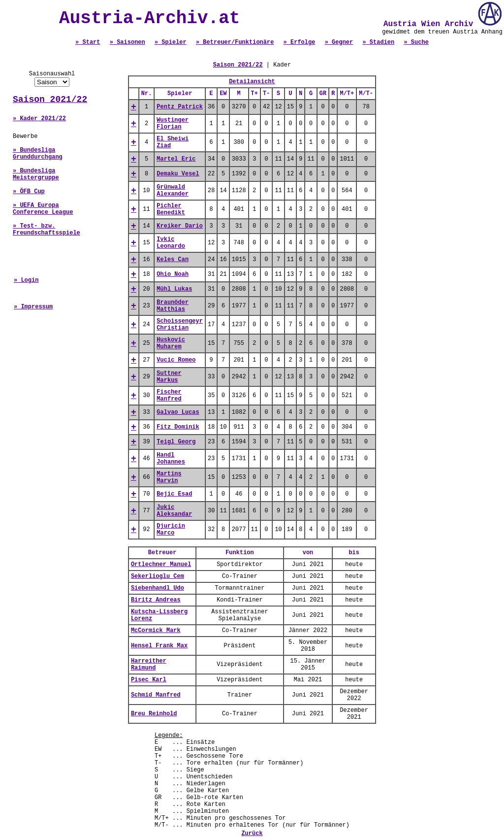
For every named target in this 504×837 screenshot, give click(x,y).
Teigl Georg (176, 442)
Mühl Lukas (174, 289)
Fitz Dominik (178, 427)
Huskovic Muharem (171, 343)
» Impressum (33, 307)
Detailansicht (252, 82)
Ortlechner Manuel (161, 565)
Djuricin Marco (171, 530)
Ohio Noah (173, 274)
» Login (26, 280)
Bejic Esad (174, 494)
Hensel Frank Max (159, 646)
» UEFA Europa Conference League (43, 209)
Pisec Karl (149, 680)
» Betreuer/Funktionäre (235, 42)
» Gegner (339, 42)
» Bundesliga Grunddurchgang (38, 154)
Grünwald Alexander (173, 191)
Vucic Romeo (176, 360)
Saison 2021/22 (50, 100)
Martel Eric (176, 159)
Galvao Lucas (178, 412)
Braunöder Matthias (173, 306)
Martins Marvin (169, 477)
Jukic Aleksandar (174, 511)
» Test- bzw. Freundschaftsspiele (47, 230)
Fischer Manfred (169, 396)
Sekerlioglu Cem (157, 576)
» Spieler (171, 42)
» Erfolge (299, 42)
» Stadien (378, 42)
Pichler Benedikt (171, 209)
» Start (88, 42)
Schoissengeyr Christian (180, 325)
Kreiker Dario (180, 226)
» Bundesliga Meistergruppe (36, 174)
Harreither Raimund (149, 665)
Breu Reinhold (154, 714)
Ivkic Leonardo (171, 243)
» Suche (416, 42)
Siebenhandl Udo (157, 588)
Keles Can (173, 260)
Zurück (252, 834)
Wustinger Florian (173, 124)
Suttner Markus (169, 377)
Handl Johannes (171, 459)
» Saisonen (127, 42)
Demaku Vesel (178, 174)
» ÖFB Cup (29, 192)
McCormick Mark (156, 631)
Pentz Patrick (180, 107)
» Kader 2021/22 (39, 119)
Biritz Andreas (156, 600)
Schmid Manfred (156, 695)
